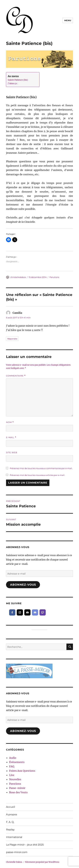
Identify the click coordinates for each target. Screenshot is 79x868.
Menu (68, 20)
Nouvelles (15, 779)
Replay (10, 830)
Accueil (11, 807)
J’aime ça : (13, 83)
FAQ (12, 766)
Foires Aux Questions (22, 771)
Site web (12, 452)
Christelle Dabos (14, 862)
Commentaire (16, 376)
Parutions (54, 277)
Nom (10, 422)
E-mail (11, 437)
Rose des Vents (18, 792)
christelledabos (18, 277)
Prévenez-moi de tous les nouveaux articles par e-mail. (37, 475)
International (14, 837)
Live (12, 775)
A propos (12, 814)
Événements (17, 762)
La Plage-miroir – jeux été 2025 (25, 845)
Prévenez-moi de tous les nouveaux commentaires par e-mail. (41, 468)
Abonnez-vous (23, 585)
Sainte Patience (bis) (18, 80)
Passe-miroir (17, 788)
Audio (13, 758)
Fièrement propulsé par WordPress (42, 862)
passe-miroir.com (17, 852)
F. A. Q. (10, 822)
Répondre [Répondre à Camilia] (12, 339)
